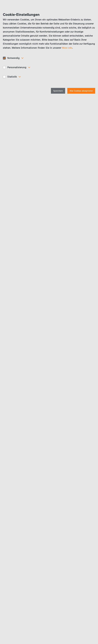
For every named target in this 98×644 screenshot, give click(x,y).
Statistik (12, 77)
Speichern (58, 91)
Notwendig (13, 58)
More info (67, 48)
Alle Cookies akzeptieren (81, 91)
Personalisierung (17, 67)
